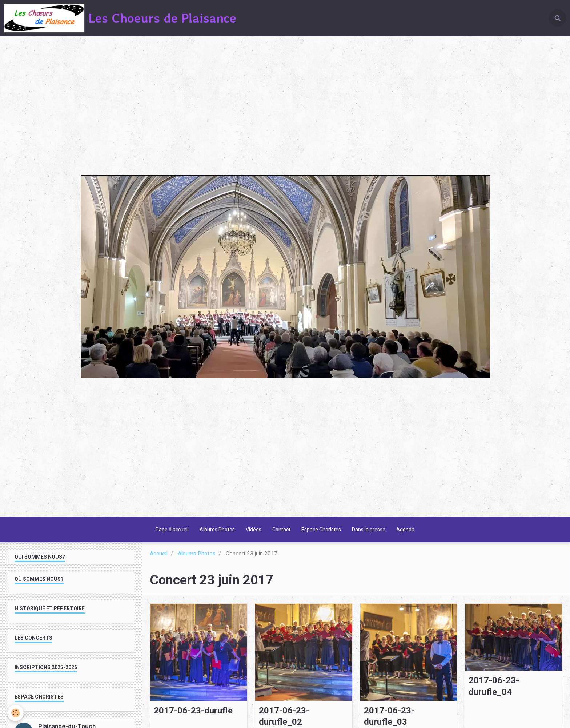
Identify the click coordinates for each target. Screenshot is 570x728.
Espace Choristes (321, 530)
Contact (281, 530)
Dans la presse (369, 530)
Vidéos (254, 530)
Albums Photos (217, 530)
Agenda (405, 530)
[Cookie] (15, 713)
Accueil (159, 554)
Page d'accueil (172, 530)
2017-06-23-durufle (193, 710)
